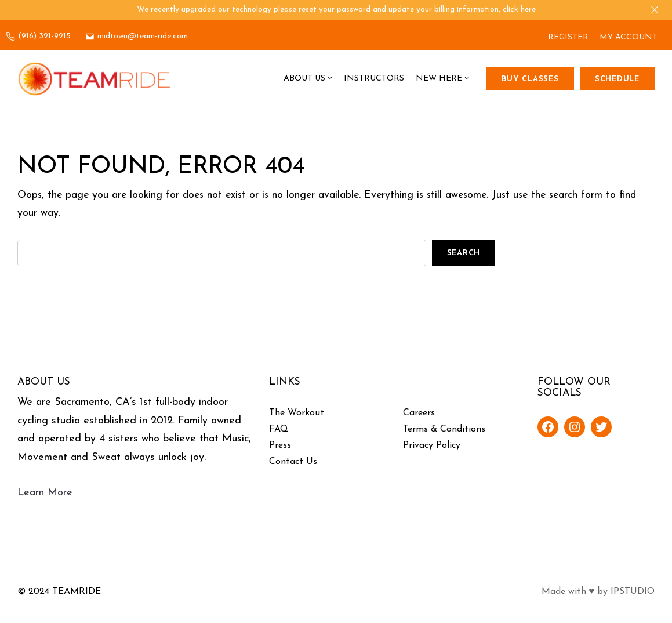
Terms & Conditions (444, 429)
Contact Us (293, 462)
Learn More (45, 493)
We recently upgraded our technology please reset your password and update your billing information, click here (336, 10)
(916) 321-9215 (44, 36)
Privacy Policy (432, 445)
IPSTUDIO (633, 592)
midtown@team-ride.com (143, 36)
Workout (306, 413)
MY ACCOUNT (629, 37)
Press (280, 445)
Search (464, 253)
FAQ (279, 429)
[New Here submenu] (467, 79)
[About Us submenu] (330, 79)
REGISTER (568, 37)
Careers (419, 413)
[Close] (655, 10)
